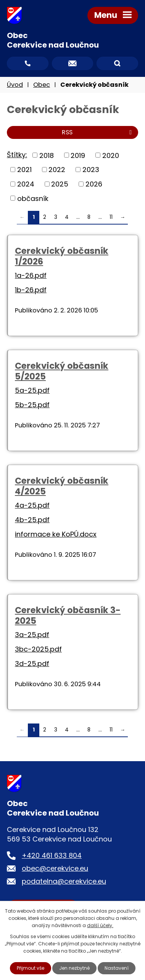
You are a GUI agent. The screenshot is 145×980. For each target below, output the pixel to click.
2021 (24, 170)
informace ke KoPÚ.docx (56, 534)
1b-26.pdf (31, 290)
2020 (111, 155)
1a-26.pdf (31, 275)
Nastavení (117, 968)
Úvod (15, 85)
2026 (94, 184)
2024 (26, 184)
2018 (47, 155)
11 (111, 217)
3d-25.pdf (32, 664)
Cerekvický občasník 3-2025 (68, 615)
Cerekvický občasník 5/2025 (62, 371)
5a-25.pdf (32, 390)
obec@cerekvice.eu (55, 868)
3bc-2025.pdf (38, 649)
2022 (57, 170)
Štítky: (17, 155)
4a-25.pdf (32, 505)
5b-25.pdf (32, 405)
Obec (42, 85)
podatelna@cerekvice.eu (64, 881)
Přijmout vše (31, 968)
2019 (78, 155)
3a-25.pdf (32, 635)
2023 (91, 170)
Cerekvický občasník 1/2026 (62, 256)
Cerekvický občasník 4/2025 (62, 486)
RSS (98, 132)
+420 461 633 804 (52, 855)
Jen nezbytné (74, 968)
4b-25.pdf (32, 520)
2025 (60, 184)
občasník (33, 198)
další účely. (100, 925)
